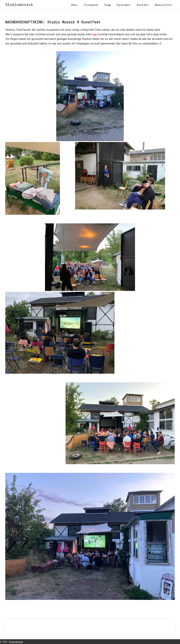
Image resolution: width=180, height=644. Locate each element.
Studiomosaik (19, 4)
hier (95, 34)
